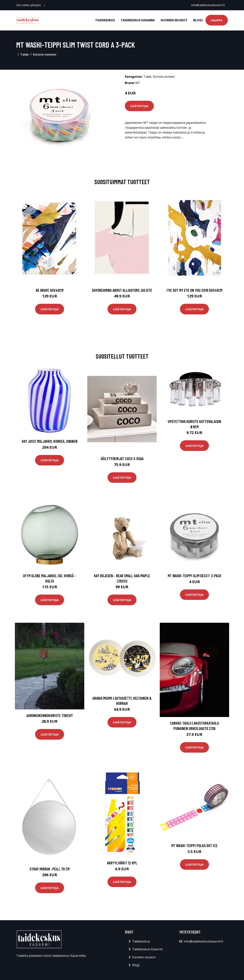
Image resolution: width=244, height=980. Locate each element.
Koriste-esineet (45, 54)
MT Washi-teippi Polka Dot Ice (194, 845)
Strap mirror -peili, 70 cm (50, 869)
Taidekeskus (105, 20)
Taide (25, 54)
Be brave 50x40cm (50, 290)
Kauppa (217, 20)
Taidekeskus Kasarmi (138, 20)
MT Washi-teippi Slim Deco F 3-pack (195, 576)
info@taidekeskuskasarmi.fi (208, 5)
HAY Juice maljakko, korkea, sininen (50, 441)
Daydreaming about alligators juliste (122, 290)
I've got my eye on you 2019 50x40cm (194, 290)
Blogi (198, 20)
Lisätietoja (139, 106)
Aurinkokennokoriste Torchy (50, 715)
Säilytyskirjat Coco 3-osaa (122, 458)
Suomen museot (174, 20)
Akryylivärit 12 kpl (122, 863)
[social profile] (45, 5)
